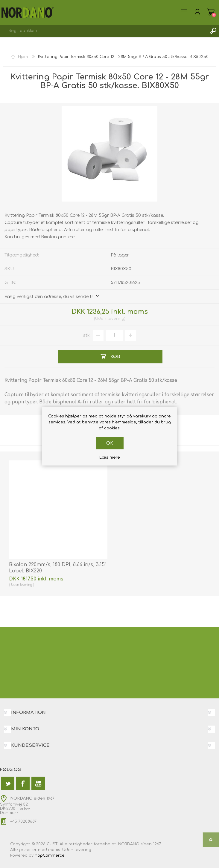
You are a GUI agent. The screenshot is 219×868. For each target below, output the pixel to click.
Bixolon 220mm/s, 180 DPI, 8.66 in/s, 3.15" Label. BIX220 (58, 568)
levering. (83, 850)
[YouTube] (38, 783)
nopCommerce (50, 855)
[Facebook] (23, 783)
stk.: (87, 335)
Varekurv (211, 12)
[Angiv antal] (114, 335)
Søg (213, 31)
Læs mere (110, 457)
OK (110, 443)
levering (116, 319)
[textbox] (104, 31)
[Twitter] (8, 783)
